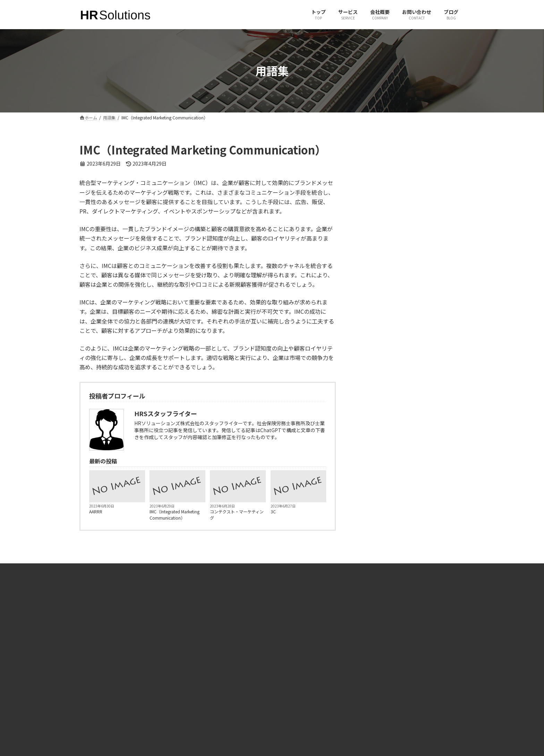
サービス (191, 667)
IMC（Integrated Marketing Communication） (175, 515)
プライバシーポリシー (203, 715)
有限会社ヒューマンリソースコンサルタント (422, 655)
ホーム (189, 655)
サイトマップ (195, 703)
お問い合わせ (195, 679)
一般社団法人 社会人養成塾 (406, 667)
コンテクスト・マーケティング (237, 515)
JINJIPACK (390, 691)
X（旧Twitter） (295, 655)
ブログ (189, 691)
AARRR (96, 511)
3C (273, 511)
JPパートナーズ (395, 679)
